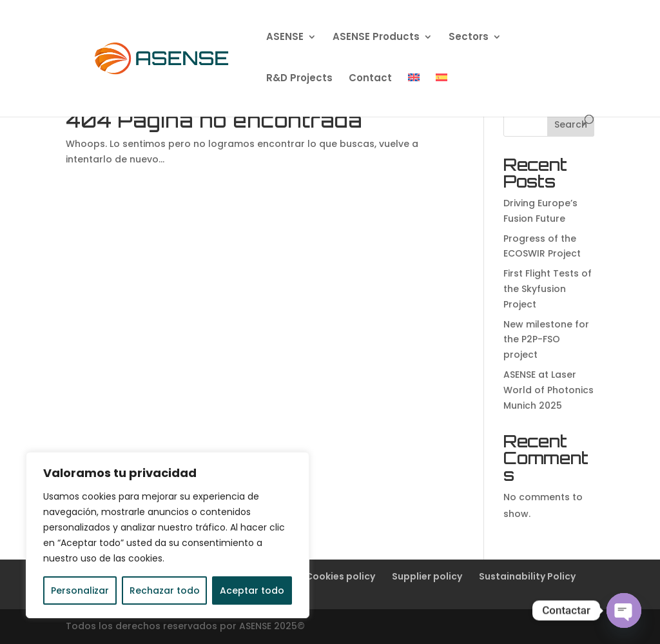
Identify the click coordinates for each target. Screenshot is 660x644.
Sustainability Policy (527, 576)
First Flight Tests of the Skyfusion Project (548, 289)
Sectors (469, 38)
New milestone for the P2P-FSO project (546, 340)
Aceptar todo (252, 590)
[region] (168, 535)
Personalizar (80, 590)
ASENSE (285, 38)
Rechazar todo (165, 590)
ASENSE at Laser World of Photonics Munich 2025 (548, 390)
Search (571, 124)
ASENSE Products (376, 38)
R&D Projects (299, 79)
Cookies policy (340, 576)
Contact (370, 79)
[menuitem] (414, 94)
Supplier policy (427, 576)
